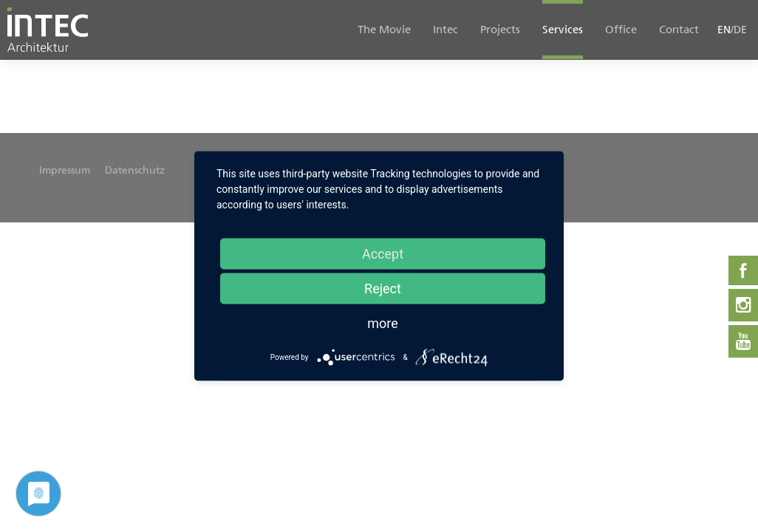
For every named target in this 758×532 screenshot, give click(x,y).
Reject (383, 289)
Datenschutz (135, 170)
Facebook (743, 270)
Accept (383, 254)
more (383, 323)
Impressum (65, 170)
